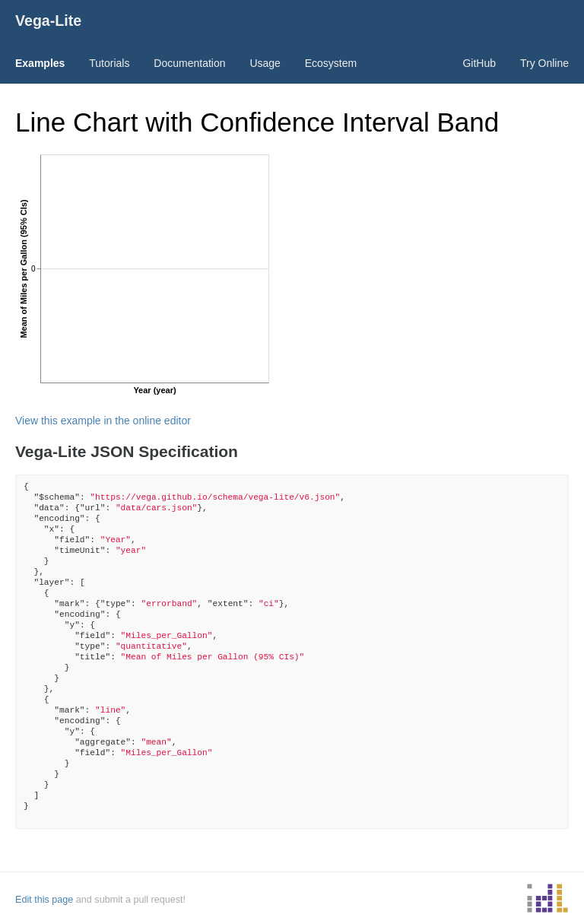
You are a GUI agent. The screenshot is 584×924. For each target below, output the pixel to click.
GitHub (479, 63)
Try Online (544, 63)
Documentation (189, 63)
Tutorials (109, 63)
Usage (265, 63)
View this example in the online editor (103, 421)
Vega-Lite (48, 21)
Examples (40, 63)
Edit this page (44, 900)
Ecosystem (331, 63)
